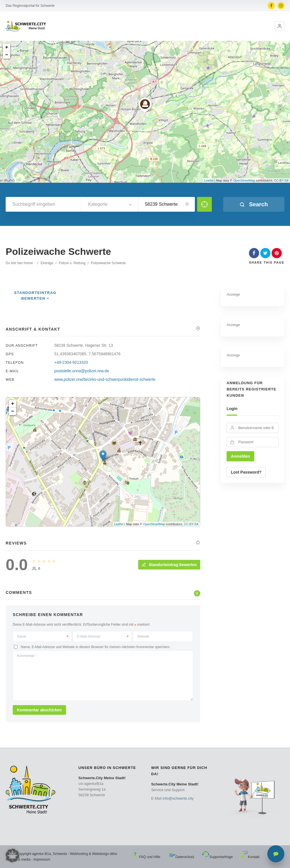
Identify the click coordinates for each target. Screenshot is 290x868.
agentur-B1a (42, 854)
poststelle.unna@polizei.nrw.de (82, 371)
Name (43, 636)
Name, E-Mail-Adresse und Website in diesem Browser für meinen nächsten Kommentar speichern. (96, 647)
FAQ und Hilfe (146, 857)
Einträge (47, 263)
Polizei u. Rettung (72, 263)
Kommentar (27, 656)
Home (28, 263)
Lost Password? (246, 472)
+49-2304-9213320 (71, 362)
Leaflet (209, 180)
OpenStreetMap (244, 180)
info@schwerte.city (178, 798)
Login (232, 409)
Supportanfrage (217, 857)
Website (143, 636)
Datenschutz (181, 857)
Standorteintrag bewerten (169, 565)
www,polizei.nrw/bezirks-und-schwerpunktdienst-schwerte (105, 379)
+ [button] (7, 47)
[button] (280, 26)
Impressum (42, 859)
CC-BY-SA (281, 180)
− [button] (7, 55)
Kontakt (250, 857)
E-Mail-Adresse (103, 636)
